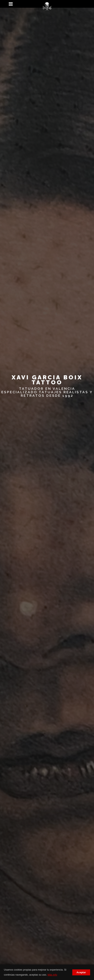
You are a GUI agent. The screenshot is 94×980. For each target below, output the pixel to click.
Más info (52, 975)
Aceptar (81, 972)
